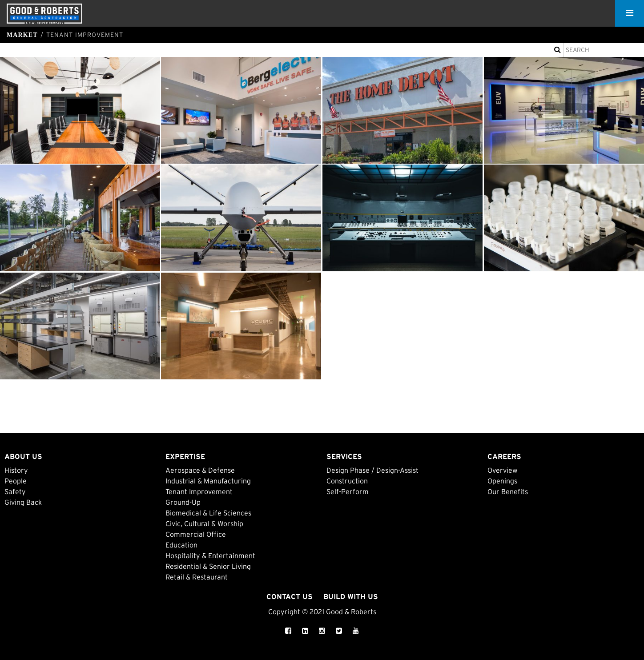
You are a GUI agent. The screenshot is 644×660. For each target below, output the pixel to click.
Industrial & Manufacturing (208, 481)
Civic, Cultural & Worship (204, 523)
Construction (347, 481)
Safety (15, 491)
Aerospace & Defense (200, 470)
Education (181, 545)
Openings (502, 481)
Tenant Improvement (199, 491)
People (16, 481)
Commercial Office (196, 534)
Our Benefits (508, 491)
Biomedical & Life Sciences (208, 513)
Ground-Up (183, 502)
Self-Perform (348, 491)
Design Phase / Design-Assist (372, 470)
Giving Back (23, 502)
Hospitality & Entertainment (210, 555)
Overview (503, 470)
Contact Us (290, 596)
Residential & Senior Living (208, 566)
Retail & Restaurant (197, 577)
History (16, 470)
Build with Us (351, 596)
